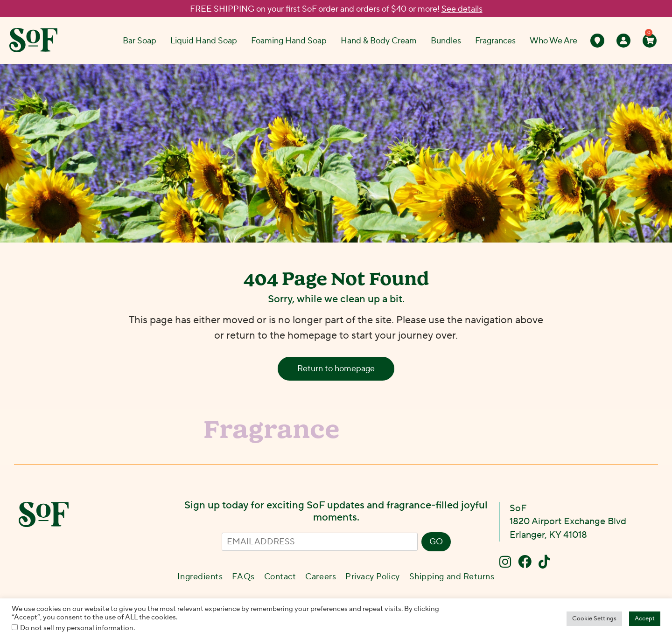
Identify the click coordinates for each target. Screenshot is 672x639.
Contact (280, 577)
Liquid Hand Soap (204, 41)
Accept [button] (645, 618)
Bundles (446, 41)
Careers (321, 577)
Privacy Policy (373, 577)
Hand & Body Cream (379, 41)
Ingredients (200, 577)
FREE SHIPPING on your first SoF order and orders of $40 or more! (336, 9)
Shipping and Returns (452, 577)
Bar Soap (140, 41)
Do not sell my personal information (77, 628)
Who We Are (553, 41)
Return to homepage (336, 369)
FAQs (243, 577)
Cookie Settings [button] (594, 618)
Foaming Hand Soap (289, 41)
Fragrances (495, 41)
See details (462, 9)
